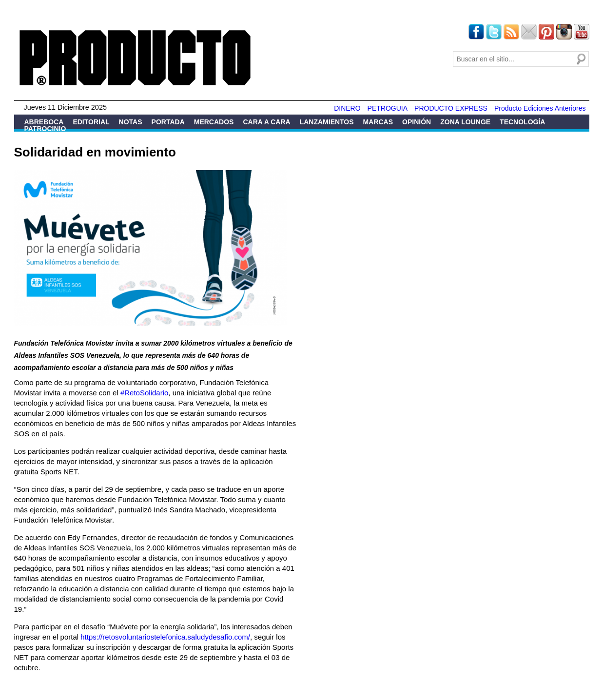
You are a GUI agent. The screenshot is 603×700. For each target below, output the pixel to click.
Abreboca (44, 122)
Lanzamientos (327, 122)
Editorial (91, 122)
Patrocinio (45, 129)
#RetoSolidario (144, 393)
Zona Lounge (465, 122)
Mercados (214, 122)
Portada (168, 122)
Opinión (417, 122)
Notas (131, 122)
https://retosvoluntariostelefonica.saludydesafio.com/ (165, 637)
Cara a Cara (266, 122)
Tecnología (522, 122)
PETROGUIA (388, 108)
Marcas (378, 122)
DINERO (347, 108)
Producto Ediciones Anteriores (540, 108)
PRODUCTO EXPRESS (451, 108)
